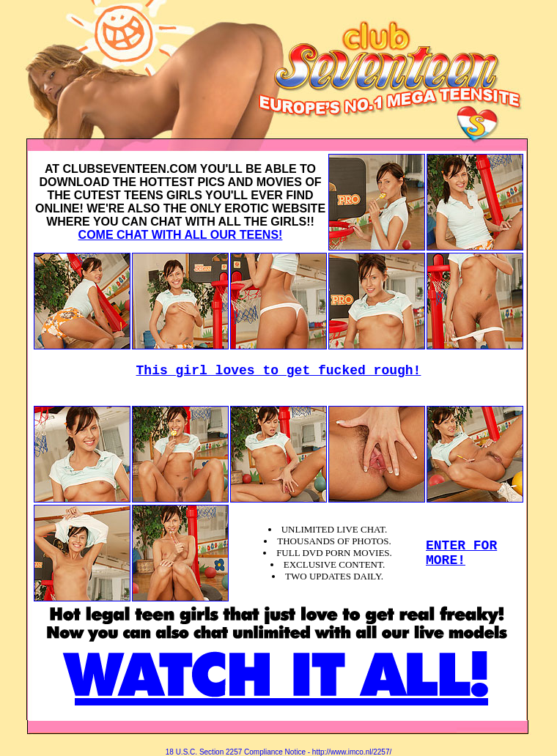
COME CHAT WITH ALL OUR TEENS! (181, 235)
